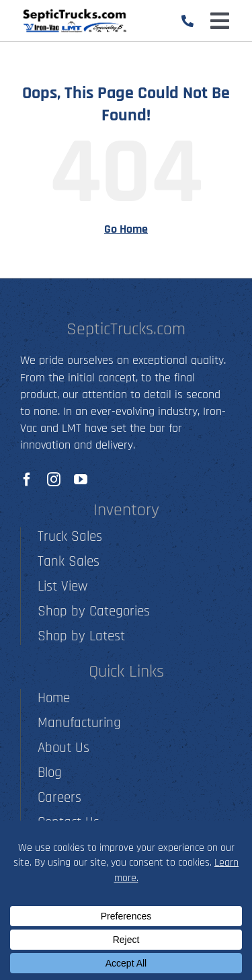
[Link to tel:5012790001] (187, 21)
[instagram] (54, 480)
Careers (59, 797)
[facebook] (27, 480)
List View (62, 586)
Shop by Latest (81, 636)
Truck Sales (70, 536)
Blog (50, 772)
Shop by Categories (94, 611)
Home (54, 698)
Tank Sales (69, 561)
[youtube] (81, 480)
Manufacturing (79, 723)
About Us (64, 748)
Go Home (126, 229)
